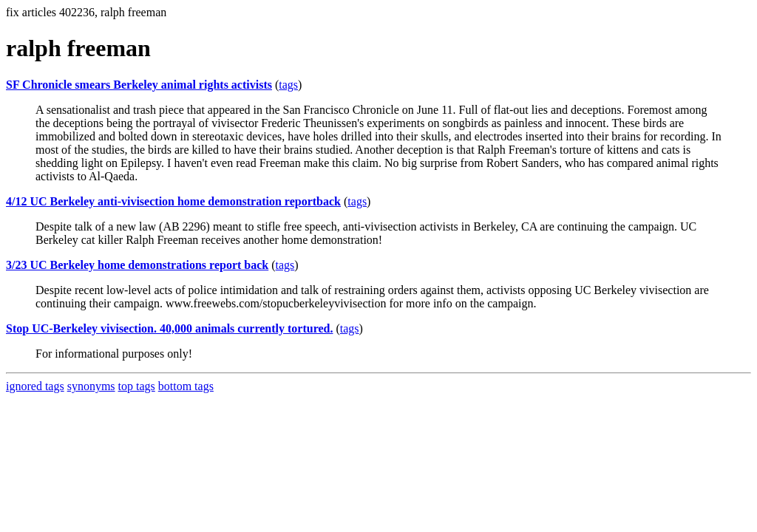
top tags (137, 386)
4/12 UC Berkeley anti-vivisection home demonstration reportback (173, 201)
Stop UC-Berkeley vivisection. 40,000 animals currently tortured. (169, 328)
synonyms (91, 386)
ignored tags (35, 386)
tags (288, 85)
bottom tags (186, 386)
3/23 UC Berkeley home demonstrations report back (137, 265)
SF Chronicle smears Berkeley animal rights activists (139, 85)
